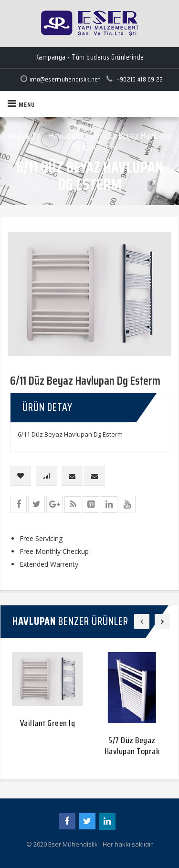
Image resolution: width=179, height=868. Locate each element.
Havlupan (64, 135)
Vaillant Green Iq (48, 723)
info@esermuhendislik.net (65, 79)
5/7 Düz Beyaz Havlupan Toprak (132, 746)
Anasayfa (23, 135)
